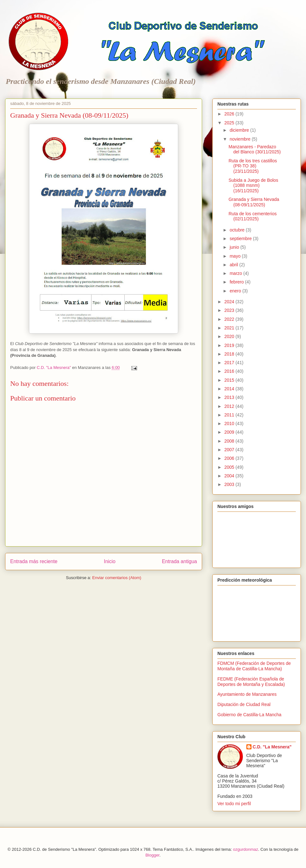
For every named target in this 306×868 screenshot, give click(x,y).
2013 (230, 397)
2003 (230, 484)
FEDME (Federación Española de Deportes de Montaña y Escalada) (251, 682)
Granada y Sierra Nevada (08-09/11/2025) (254, 202)
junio (235, 247)
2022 (230, 319)
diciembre (240, 130)
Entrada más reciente (34, 561)
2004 (230, 476)
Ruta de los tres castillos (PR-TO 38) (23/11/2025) (253, 166)
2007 (230, 450)
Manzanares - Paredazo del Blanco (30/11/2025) (255, 149)
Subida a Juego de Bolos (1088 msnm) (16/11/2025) (253, 186)
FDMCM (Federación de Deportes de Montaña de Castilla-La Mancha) (254, 666)
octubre (238, 230)
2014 (230, 389)
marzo (236, 273)
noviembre (240, 139)
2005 (230, 467)
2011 (230, 415)
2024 (230, 302)
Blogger (152, 855)
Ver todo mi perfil (234, 804)
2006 (230, 458)
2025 (230, 123)
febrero (237, 282)
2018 (230, 354)
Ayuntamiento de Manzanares (247, 694)
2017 (230, 363)
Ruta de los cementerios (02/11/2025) (253, 216)
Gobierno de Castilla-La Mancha (249, 715)
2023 (230, 310)
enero (236, 291)
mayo (236, 256)
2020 (230, 336)
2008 (230, 441)
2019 (230, 345)
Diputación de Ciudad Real (244, 704)
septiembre (241, 239)
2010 (230, 423)
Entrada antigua (179, 561)
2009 (230, 432)
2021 (230, 328)
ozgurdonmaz (246, 849)
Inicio (110, 561)
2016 (230, 371)
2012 (230, 406)
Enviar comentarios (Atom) (117, 578)
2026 (230, 114)
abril (234, 265)
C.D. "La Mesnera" (272, 747)
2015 (230, 380)
